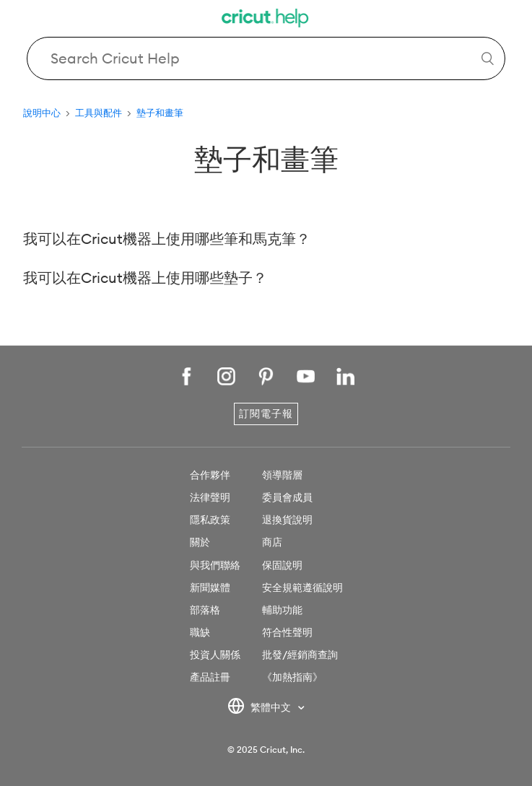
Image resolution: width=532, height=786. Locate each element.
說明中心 (42, 113)
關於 (200, 542)
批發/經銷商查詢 (300, 655)
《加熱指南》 (292, 677)
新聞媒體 (210, 588)
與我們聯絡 (215, 565)
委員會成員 (287, 497)
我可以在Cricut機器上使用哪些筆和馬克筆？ (167, 239)
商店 (272, 542)
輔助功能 (282, 610)
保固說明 (282, 565)
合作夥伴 (210, 475)
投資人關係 (215, 655)
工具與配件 (99, 113)
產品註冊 (210, 677)
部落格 (205, 610)
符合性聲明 (287, 632)
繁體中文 (260, 708)
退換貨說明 (287, 520)
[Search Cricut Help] (266, 58)
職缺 (200, 632)
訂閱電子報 (266, 414)
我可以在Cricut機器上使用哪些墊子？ (145, 278)
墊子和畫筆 (160, 113)
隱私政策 (210, 520)
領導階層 (282, 475)
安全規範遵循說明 (302, 588)
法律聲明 (210, 497)
